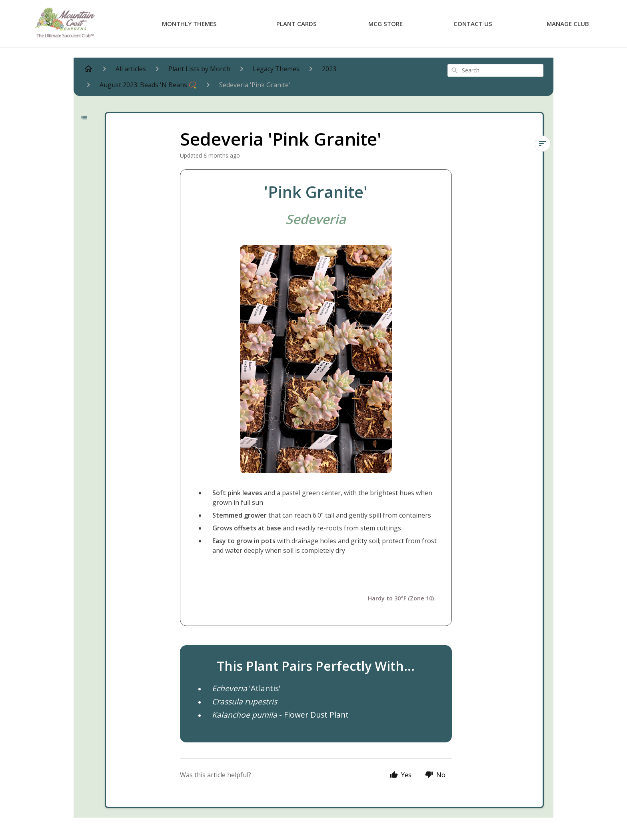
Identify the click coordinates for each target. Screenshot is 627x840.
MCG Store (385, 24)
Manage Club (568, 24)
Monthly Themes (189, 24)
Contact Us (473, 24)
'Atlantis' (246, 688)
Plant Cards (297, 24)
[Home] (88, 69)
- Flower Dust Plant (280, 715)
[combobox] (495, 70)
